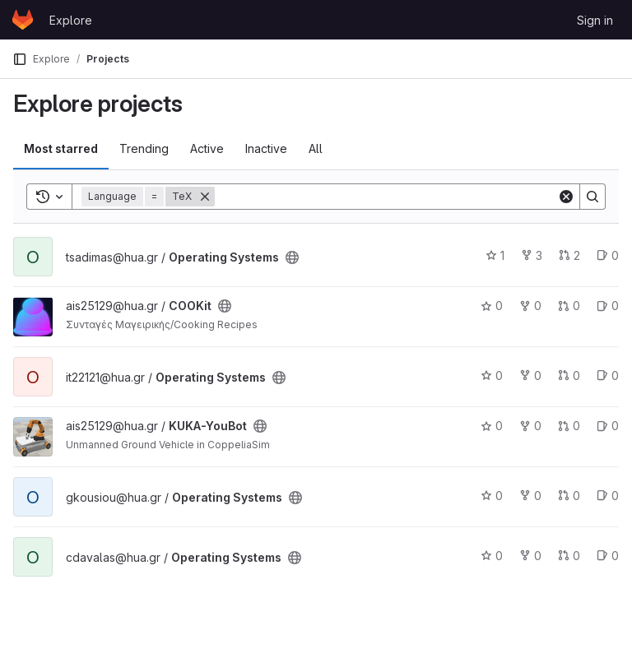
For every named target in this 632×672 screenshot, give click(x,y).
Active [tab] (207, 148)
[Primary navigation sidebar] (20, 59)
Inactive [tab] (266, 148)
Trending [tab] (144, 148)
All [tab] (316, 148)
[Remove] (205, 197)
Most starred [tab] (61, 148)
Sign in (595, 20)
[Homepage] (23, 20)
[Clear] (566, 197)
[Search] (386, 197)
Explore (71, 20)
